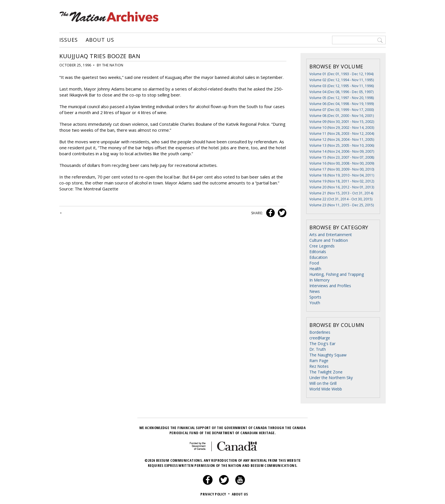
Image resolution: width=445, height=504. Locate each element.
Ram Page (319, 361)
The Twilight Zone (326, 372)
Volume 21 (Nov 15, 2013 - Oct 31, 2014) (341, 193)
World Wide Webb (326, 389)
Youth (315, 303)
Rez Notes (319, 366)
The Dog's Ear (322, 344)
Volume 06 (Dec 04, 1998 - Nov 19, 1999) (342, 104)
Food (314, 263)
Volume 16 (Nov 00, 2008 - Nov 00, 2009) (342, 163)
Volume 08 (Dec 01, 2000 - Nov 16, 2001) (342, 116)
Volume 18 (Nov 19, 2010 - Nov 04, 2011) (342, 175)
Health (315, 269)
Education (318, 257)
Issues (68, 40)
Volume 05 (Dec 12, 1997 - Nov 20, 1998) (342, 98)
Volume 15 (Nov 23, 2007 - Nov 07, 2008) (342, 157)
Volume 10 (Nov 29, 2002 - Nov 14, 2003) (342, 128)
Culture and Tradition (329, 240)
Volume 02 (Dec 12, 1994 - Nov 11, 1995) (342, 80)
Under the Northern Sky (331, 378)
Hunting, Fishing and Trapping (337, 274)
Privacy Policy (216, 494)
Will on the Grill (323, 383)
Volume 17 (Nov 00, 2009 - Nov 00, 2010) (342, 169)
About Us (100, 40)
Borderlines (320, 332)
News (315, 291)
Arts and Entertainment (331, 235)
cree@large (320, 338)
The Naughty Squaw (328, 355)
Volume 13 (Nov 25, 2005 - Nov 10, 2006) (342, 145)
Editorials (318, 252)
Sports (315, 297)
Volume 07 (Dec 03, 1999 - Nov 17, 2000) (342, 110)
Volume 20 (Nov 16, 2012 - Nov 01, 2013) (342, 187)
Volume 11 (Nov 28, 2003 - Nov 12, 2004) (342, 134)
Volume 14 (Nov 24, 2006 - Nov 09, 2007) (342, 151)
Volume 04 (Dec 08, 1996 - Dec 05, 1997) (341, 92)
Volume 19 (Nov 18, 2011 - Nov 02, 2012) (342, 181)
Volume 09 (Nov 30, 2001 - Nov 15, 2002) (342, 122)
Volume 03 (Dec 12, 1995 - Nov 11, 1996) (342, 86)
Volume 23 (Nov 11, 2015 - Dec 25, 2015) (342, 205)
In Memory (319, 280)
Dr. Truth (318, 349)
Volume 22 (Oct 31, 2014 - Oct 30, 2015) (341, 199)
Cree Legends (322, 246)
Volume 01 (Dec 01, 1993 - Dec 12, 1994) (341, 74)
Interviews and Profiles (330, 286)
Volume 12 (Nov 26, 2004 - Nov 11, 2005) (342, 139)
